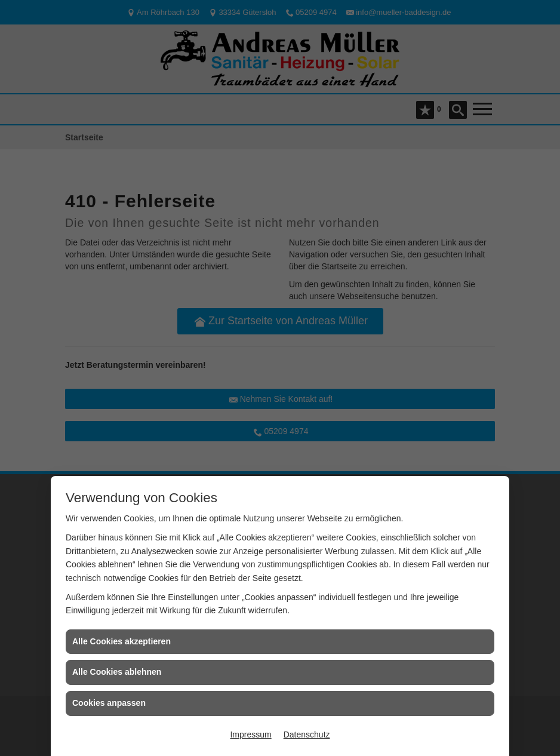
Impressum (250, 735)
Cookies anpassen (109, 703)
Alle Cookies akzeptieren (121, 641)
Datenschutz (307, 735)
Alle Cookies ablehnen (117, 672)
